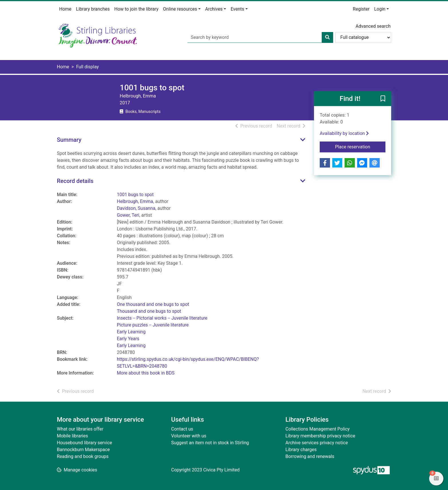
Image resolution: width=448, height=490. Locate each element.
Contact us (182, 429)
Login (380, 9)
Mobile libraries (72, 436)
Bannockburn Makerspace (83, 450)
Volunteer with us (189, 436)
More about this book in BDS (146, 373)
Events (237, 9)
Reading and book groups (83, 456)
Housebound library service (84, 443)
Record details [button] (75, 181)
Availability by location (344, 133)
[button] (383, 99)
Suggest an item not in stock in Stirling (210, 443)
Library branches (93, 9)
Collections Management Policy (318, 429)
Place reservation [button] (360, 146)
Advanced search (373, 26)
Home (65, 9)
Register (361, 9)
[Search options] (363, 37)
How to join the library (136, 9)
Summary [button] (69, 140)
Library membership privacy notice (320, 436)
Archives (214, 9)
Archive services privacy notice (317, 443)
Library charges (301, 450)
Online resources (180, 9)
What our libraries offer (80, 429)
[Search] (327, 37)
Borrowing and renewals (310, 456)
